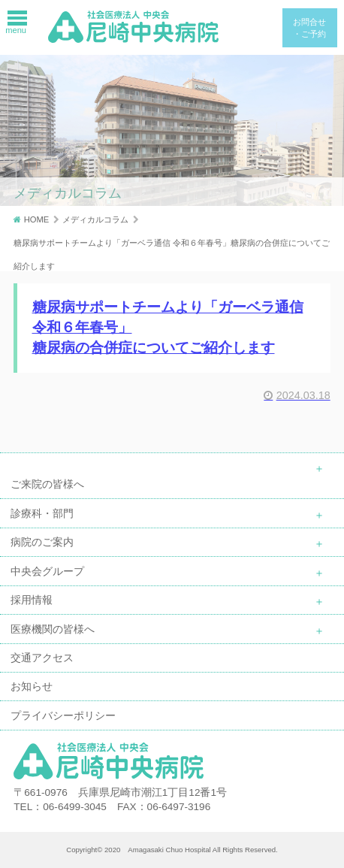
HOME (37, 219)
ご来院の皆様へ (47, 484)
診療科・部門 (42, 513)
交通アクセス (42, 658)
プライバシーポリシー (63, 715)
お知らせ (32, 686)
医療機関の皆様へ (53, 629)
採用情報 (32, 600)
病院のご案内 (42, 542)
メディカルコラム (95, 219)
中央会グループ (47, 571)
